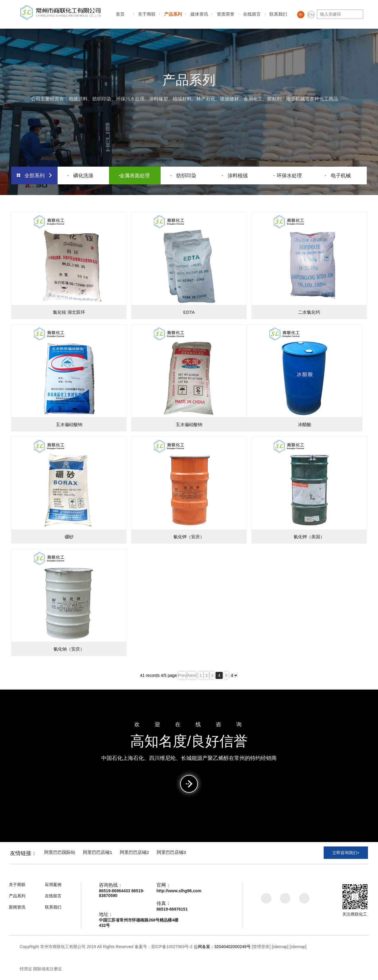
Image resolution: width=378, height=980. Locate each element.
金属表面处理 (135, 175)
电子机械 (338, 175)
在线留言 (252, 14)
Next (192, 675)
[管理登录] (261, 947)
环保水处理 (288, 175)
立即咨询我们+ (346, 854)
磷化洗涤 (81, 175)
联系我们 (278, 14)
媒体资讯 (199, 14)
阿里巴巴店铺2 (145, 853)
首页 (120, 14)
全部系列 (35, 175)
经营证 (26, 969)
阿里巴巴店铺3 (185, 853)
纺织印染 (184, 175)
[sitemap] (280, 947)
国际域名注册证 (48, 969)
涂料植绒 (235, 175)
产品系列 (173, 14)
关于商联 (147, 14)
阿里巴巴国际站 (63, 853)
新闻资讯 (17, 907)
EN (311, 15)
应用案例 (53, 885)
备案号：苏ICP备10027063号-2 (164, 947)
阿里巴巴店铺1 (104, 853)
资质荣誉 (226, 14)
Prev (182, 675)
